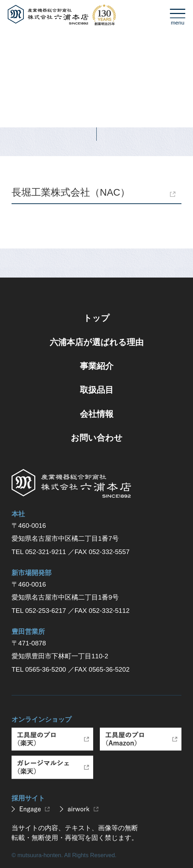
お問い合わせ (97, 438)
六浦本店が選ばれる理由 (97, 342)
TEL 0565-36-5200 (39, 669)
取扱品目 (97, 390)
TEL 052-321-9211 (39, 552)
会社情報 (97, 414)
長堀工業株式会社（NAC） (71, 192)
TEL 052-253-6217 (39, 611)
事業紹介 (97, 366)
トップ (96, 318)
